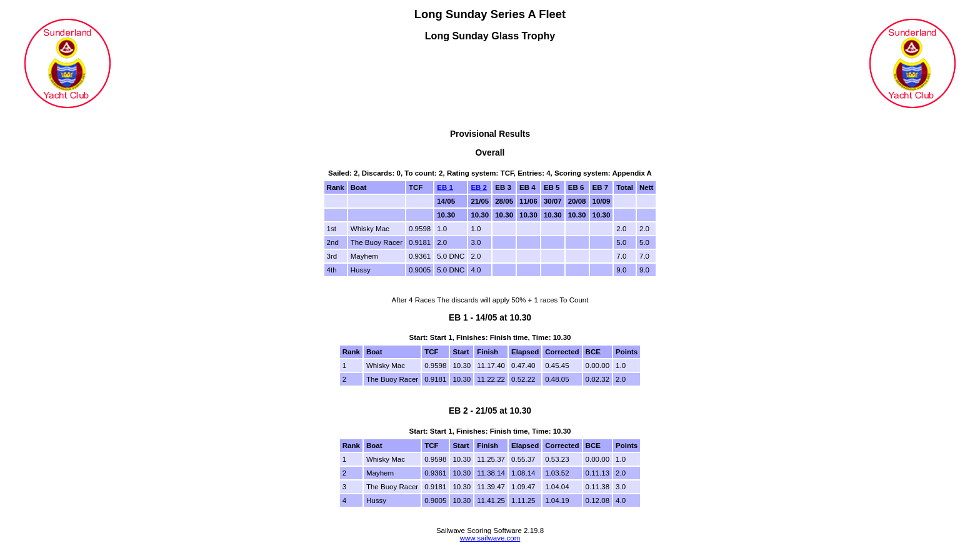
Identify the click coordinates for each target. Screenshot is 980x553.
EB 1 (445, 187)
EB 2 (479, 187)
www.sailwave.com (490, 538)
